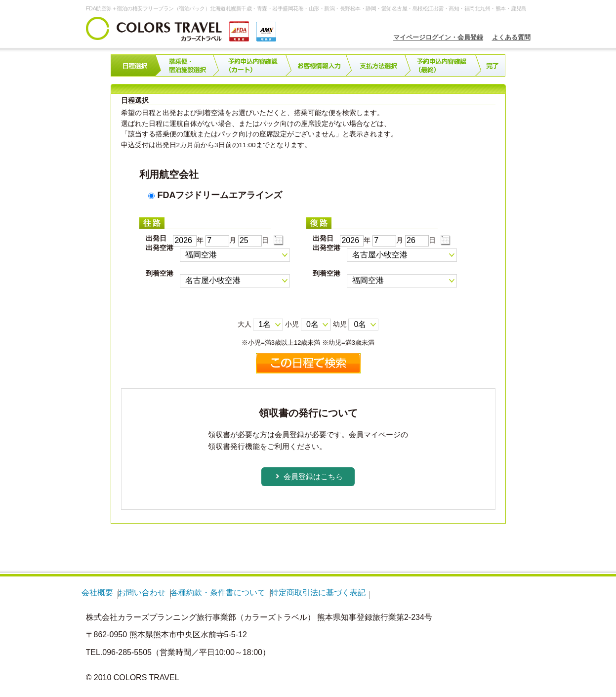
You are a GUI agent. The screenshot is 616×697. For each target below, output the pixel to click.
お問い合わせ (142, 593)
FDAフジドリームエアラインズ (215, 195)
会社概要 (97, 593)
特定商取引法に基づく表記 (318, 593)
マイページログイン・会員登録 (438, 37)
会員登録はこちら (313, 476)
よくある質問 (511, 37)
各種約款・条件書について (218, 593)
